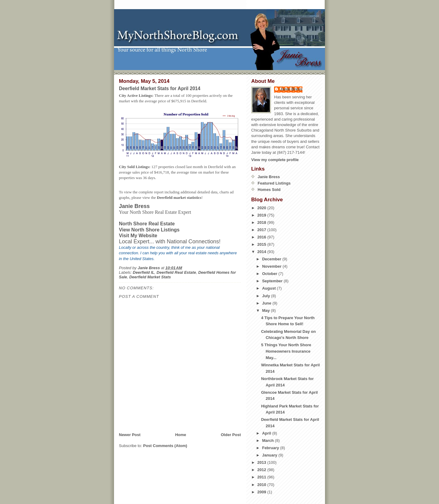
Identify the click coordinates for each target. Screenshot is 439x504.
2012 (262, 470)
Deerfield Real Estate (176, 272)
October (270, 274)
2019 (262, 215)
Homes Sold (269, 190)
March (269, 441)
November (272, 266)
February (271, 448)
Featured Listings (274, 183)
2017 (262, 230)
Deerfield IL (144, 272)
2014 (262, 252)
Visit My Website (138, 236)
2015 (262, 244)
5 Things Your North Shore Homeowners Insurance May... (286, 351)
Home (180, 435)
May (267, 310)
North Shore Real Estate (147, 224)
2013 (262, 462)
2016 (262, 237)
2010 (262, 485)
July (267, 296)
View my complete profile (275, 160)
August (269, 288)
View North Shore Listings (149, 230)
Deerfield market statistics (179, 197)
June (267, 303)
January (270, 455)
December (272, 259)
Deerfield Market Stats (150, 277)
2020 (262, 208)
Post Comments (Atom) (165, 446)
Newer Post (130, 435)
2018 (262, 222)
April (267, 433)
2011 (262, 477)
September (273, 281)
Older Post (231, 435)
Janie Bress (291, 89)
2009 (262, 492)
